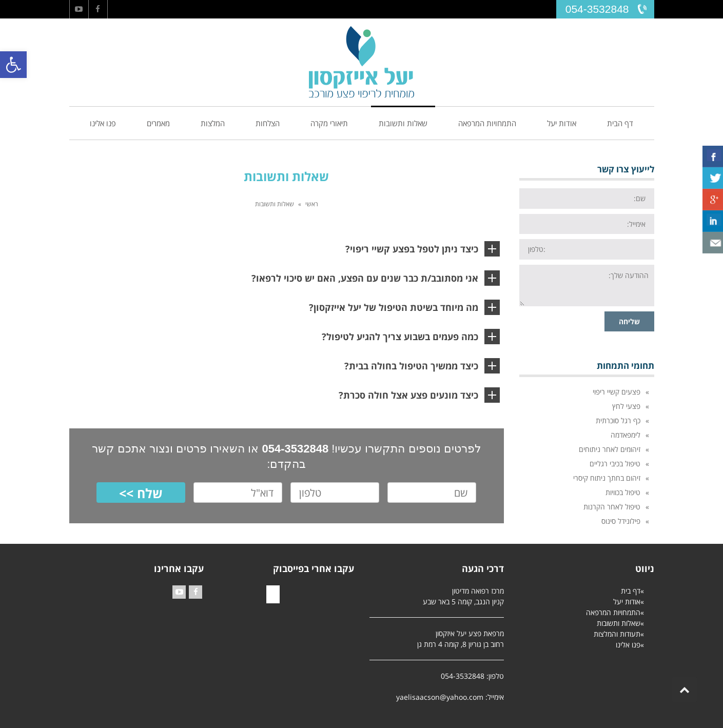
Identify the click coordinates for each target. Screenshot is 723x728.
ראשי (312, 204)
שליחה (629, 321)
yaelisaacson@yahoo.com (440, 697)
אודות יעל (627, 602)
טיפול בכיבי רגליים (615, 464)
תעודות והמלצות (617, 634)
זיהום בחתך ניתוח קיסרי (607, 478)
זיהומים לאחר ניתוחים (610, 449)
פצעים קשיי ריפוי (617, 392)
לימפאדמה (626, 435)
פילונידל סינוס (621, 521)
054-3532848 (597, 9)
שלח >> (141, 493)
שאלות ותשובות (619, 623)
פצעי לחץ (626, 406)
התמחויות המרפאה (613, 612)
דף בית (631, 591)
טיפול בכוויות (623, 492)
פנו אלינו (628, 645)
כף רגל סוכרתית (618, 420)
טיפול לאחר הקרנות (612, 507)
